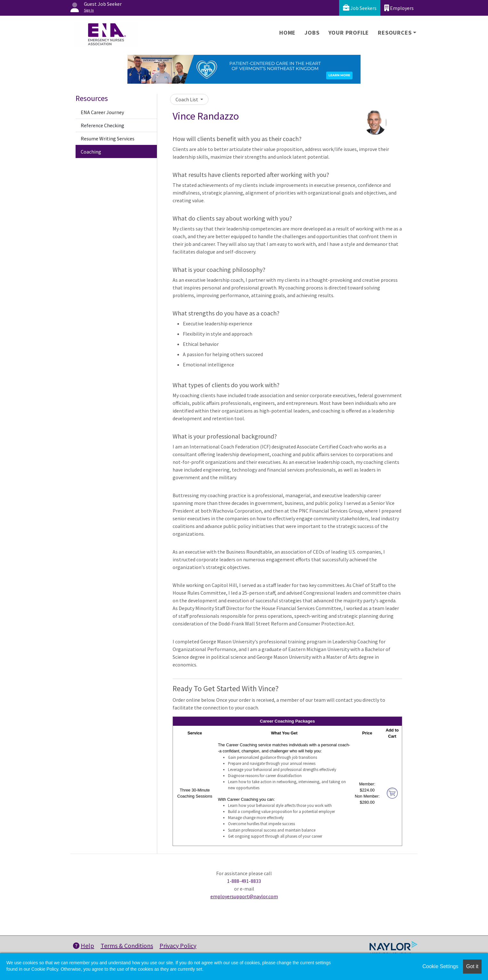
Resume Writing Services (108, 138)
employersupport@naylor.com (244, 896)
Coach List (187, 99)
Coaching (91, 152)
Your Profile (349, 33)
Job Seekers (360, 8)
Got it (472, 966)
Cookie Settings (440, 966)
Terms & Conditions (127, 946)
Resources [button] (395, 33)
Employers (399, 8)
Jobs (312, 33)
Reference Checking (102, 125)
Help (84, 946)
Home (287, 33)
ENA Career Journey (102, 112)
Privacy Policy (178, 946)
